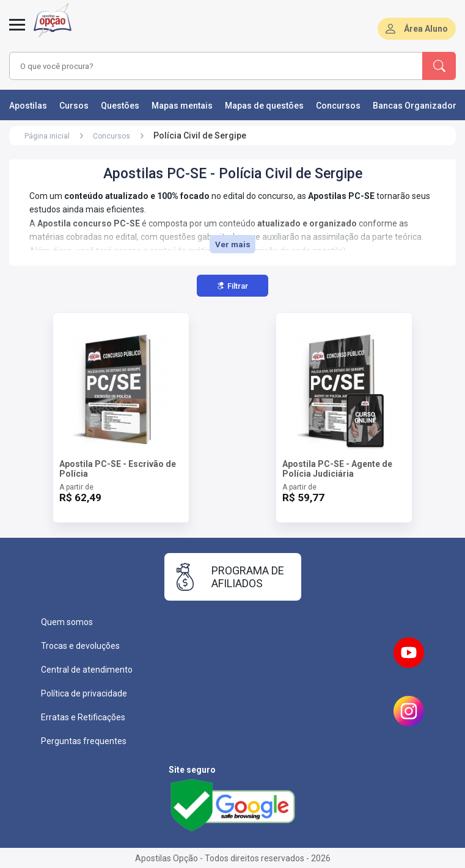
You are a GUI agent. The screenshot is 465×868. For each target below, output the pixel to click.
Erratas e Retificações (83, 717)
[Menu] (17, 32)
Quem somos (67, 622)
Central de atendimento (87, 670)
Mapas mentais (182, 106)
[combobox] (199, 66)
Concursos (338, 106)
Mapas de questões (264, 106)
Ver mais (233, 244)
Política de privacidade (84, 693)
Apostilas (28, 106)
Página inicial (47, 136)
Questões (120, 106)
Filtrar (233, 286)
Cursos (74, 106)
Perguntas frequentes (84, 741)
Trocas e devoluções (80, 646)
